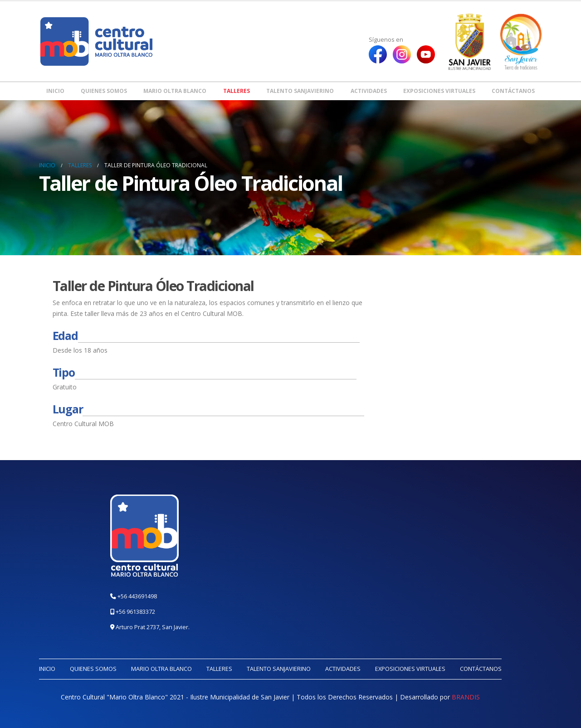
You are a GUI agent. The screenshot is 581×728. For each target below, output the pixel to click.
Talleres (237, 91)
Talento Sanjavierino (300, 91)
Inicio (55, 91)
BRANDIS (466, 697)
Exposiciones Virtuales (439, 91)
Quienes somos (104, 91)
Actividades (369, 91)
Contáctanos (513, 91)
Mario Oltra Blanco (175, 91)
